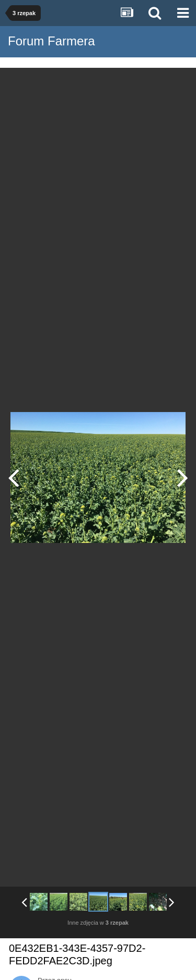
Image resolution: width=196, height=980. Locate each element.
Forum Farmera (51, 41)
